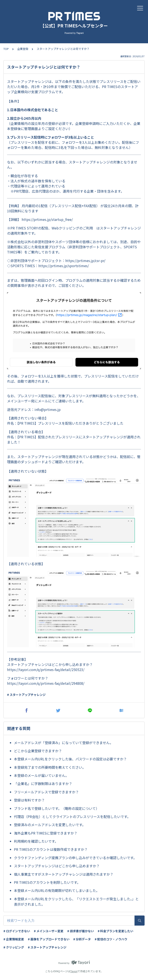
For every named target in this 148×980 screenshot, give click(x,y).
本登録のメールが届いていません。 (41, 775)
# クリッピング (14, 947)
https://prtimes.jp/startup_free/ (47, 219)
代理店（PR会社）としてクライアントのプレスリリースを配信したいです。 (72, 817)
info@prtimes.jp (48, 409)
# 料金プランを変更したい (115, 931)
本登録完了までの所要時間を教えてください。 (50, 767)
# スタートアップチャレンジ (26, 695)
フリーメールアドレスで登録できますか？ (46, 792)
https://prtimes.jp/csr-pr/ (85, 261)
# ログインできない (17, 931)
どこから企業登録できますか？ (38, 751)
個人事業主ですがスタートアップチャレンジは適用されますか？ (64, 874)
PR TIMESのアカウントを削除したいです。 (47, 882)
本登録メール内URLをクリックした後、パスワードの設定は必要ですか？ (70, 759)
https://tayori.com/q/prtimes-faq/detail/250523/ (46, 670)
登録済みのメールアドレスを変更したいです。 (50, 825)
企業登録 (23, 49)
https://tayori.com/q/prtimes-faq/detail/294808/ (46, 683)
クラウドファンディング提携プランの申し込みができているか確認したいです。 (75, 858)
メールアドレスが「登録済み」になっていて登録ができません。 (64, 743)
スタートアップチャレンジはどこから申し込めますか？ (57, 866)
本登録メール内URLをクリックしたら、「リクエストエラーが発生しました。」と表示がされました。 (76, 902)
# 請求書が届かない (81, 931)
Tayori (74, 971)
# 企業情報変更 (14, 939)
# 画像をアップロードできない (49, 939)
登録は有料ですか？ (29, 800)
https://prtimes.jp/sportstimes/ (64, 266)
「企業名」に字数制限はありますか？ (43, 784)
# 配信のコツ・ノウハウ (111, 939)
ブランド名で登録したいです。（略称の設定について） (57, 808)
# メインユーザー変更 (49, 931)
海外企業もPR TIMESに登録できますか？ (46, 833)
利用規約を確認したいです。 (36, 841)
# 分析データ (82, 939)
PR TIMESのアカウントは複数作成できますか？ (51, 849)
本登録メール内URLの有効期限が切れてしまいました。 (57, 890)
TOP (6, 49)
